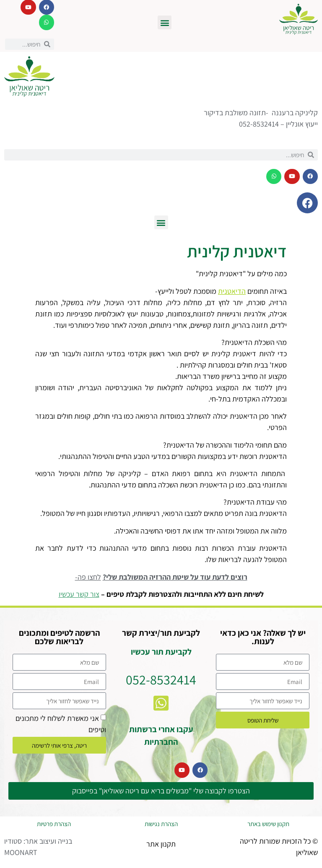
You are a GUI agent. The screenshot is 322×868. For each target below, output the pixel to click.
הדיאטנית (232, 291)
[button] (165, 22)
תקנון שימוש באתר (268, 824)
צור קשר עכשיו (79, 594)
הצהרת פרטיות (54, 824)
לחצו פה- (88, 577)
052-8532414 (161, 679)
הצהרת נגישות (161, 824)
